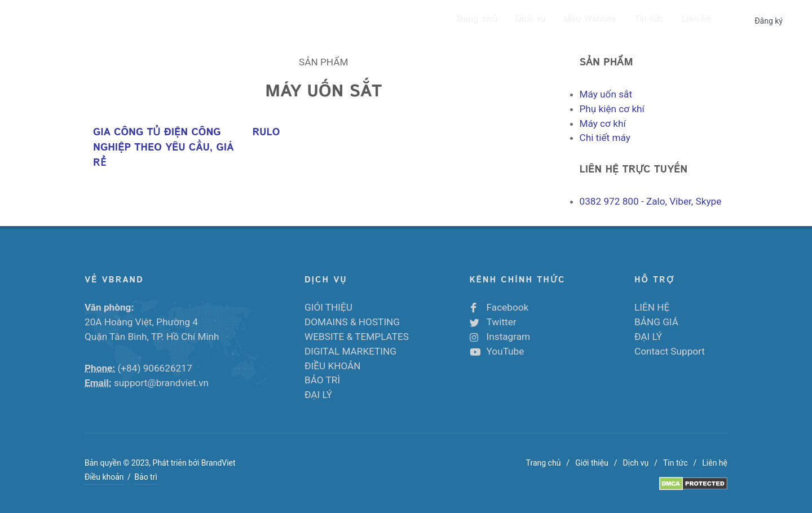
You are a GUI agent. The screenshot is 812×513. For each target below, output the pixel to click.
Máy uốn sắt (606, 94)
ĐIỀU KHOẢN (333, 366)
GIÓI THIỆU (328, 307)
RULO (266, 132)
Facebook (508, 307)
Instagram (509, 337)
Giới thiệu (592, 463)
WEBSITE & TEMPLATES (357, 337)
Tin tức (676, 463)
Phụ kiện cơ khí (612, 109)
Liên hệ (715, 463)
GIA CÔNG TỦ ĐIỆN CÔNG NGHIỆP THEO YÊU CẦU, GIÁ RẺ (163, 148)
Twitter (502, 322)
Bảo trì (146, 477)
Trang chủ (544, 463)
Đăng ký (769, 21)
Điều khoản (104, 477)
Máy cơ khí (603, 123)
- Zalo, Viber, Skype (651, 201)
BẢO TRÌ (322, 380)
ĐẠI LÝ (318, 395)
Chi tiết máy (605, 138)
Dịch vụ (636, 463)
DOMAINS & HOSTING (352, 322)
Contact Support (670, 351)
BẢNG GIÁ (656, 322)
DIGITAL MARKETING (350, 351)
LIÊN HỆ (652, 307)
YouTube (506, 351)
